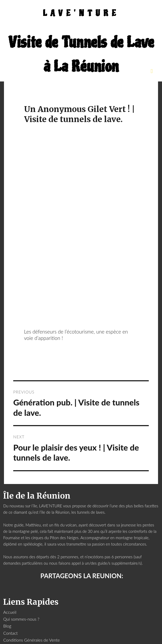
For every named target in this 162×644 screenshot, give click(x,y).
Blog (7, 626)
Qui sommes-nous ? (21, 619)
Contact (10, 633)
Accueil (10, 612)
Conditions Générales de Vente (31, 640)
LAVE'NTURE (81, 13)
